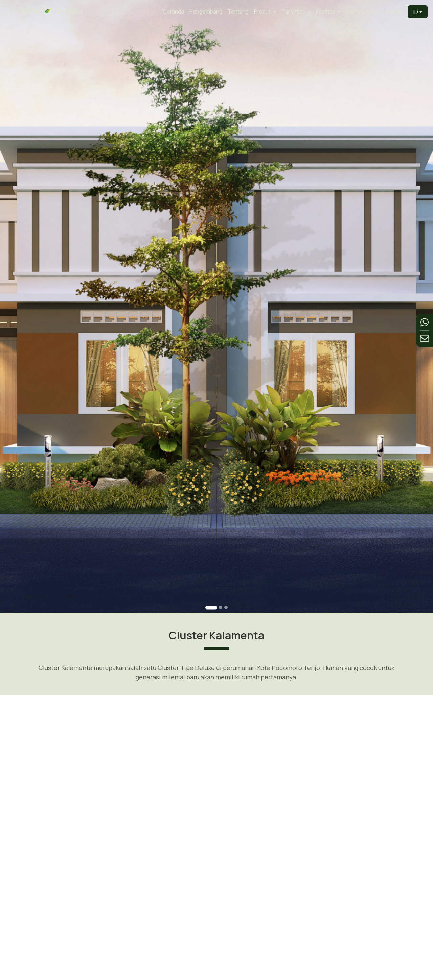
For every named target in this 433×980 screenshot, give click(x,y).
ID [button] (416, 12)
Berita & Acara (363, 12)
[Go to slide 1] (211, 586)
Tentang (238, 12)
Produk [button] (263, 12)
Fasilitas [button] (326, 12)
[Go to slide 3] (225, 585)
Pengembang (206, 12)
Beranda (174, 12)
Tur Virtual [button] (294, 12)
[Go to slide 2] (220, 585)
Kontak (394, 12)
